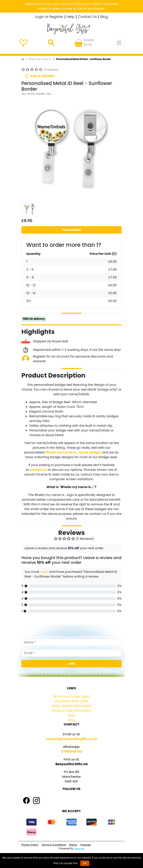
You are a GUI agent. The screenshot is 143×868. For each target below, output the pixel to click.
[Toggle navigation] (119, 43)
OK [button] (85, 863)
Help (71, 17)
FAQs (71, 715)
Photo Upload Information (72, 706)
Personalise (71, 230)
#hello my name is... (40, 59)
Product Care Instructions (72, 711)
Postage (85, 845)
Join (72, 664)
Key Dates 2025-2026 (71, 701)
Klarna (73, 845)
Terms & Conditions (54, 845)
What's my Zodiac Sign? (72, 696)
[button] (29, 149)
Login (44, 572)
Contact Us (88, 17)
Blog (104, 17)
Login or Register (49, 17)
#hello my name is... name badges (73, 452)
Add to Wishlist (39, 76)
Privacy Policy (30, 845)
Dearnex (79, 848)
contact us (38, 470)
